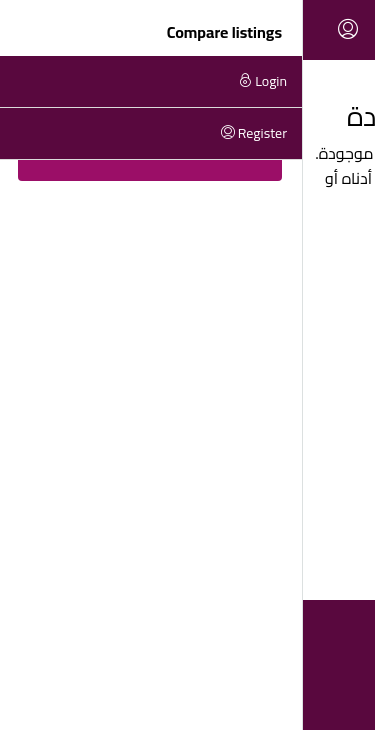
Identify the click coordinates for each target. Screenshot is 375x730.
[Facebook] (224, 693)
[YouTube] (150, 693)
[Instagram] (187, 693)
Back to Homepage (187, 252)
